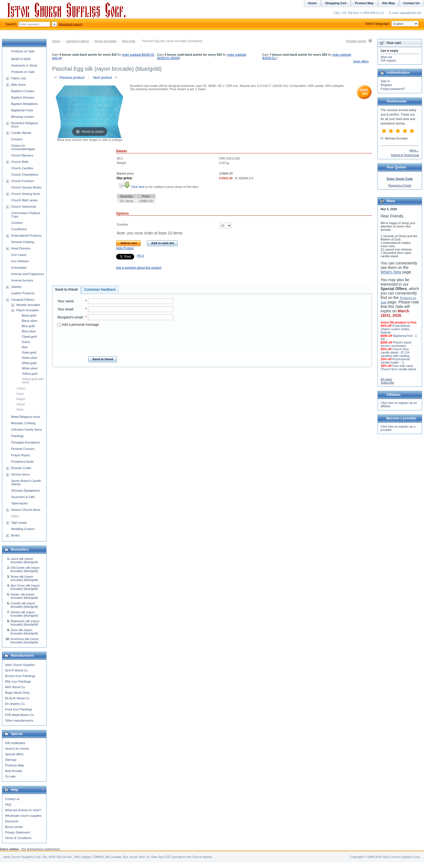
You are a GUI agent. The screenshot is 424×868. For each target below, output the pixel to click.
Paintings (17, 436)
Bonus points (14, 827)
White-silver (30, 368)
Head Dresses (21, 248)
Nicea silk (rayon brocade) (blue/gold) (24, 578)
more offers (361, 61)
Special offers (14, 754)
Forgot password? (393, 89)
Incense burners (22, 280)
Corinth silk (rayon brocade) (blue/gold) (24, 605)
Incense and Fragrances (28, 274)
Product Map (364, 3)
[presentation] (115, 340)
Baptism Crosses (23, 91)
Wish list (386, 57)
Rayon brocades (106, 41)
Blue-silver (29, 331)
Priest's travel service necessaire (396, 344)
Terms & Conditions (18, 838)
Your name (65, 301)
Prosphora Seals (22, 462)
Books (15, 535)
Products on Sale (23, 51)
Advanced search (71, 24)
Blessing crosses (23, 117)
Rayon (21, 399)
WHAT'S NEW (21, 59)
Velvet (21, 404)
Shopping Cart (336, 3)
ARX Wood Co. (15, 687)
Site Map (389, 3)
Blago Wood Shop (17, 693)
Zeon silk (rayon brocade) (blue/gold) (24, 632)
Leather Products (23, 293)
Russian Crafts (21, 468)
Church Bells (20, 162)
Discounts (12, 821)
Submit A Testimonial (405, 155)
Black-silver (30, 321)
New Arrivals (14, 771)
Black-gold (29, 315)
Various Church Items (26, 510)
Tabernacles (19, 503)
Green (26, 342)
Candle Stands (21, 133)
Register (386, 85)
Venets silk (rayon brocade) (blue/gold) (24, 614)
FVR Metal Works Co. (20, 715)
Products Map (14, 765)
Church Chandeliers (25, 175)
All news (386, 379)
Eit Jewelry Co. (15, 704)
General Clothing (23, 242)
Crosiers (17, 223)
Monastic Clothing (23, 423)
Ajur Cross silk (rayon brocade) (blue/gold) (25, 587)
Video (15, 516)
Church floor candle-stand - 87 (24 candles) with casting (395, 352)
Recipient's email (70, 317)
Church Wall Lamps (24, 200)
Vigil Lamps (19, 523)
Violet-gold (29, 352)
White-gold (29, 363)
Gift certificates (15, 743)
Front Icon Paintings (19, 709)
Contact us (12, 799)
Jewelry (16, 287)
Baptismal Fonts (22, 110)
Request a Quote (400, 185)
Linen (20, 394)
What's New (391, 272)
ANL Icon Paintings (18, 681)
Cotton (21, 388)
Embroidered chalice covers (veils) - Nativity (396, 329)
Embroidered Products (26, 236)
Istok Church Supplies (20, 665)
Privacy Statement (17, 832)
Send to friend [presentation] (66, 290)
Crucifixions (19, 229)
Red (24, 347)
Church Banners (22, 155)
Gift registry (388, 60)
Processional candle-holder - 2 (395, 361)
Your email (65, 309)
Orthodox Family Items (27, 430)
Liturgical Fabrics (77, 41)
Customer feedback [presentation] (100, 290)
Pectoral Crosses (23, 449)
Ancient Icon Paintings (20, 676)
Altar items (18, 85)
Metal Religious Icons (26, 417)
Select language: (392, 24)
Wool (20, 410)
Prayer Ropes (20, 455)
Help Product (125, 248)
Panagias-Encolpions (25, 442)
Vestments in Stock (24, 65)
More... (414, 150)
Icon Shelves (20, 261)
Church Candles (22, 168)
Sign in (385, 81)
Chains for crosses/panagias (23, 147)
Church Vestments (24, 207)
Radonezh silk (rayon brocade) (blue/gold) (25, 623)
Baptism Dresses (23, 97)
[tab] (66, 290)
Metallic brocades (28, 305)
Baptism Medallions (24, 104)
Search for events (17, 749)
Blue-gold (129, 41)
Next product (105, 78)
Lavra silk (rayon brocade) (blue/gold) (24, 560)
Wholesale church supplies (23, 816)
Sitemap (11, 760)
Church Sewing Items (26, 194)
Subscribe (387, 382)
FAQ (8, 805)
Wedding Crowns (23, 529)
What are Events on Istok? (23, 810)
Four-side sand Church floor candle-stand (398, 367)
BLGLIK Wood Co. (18, 698)
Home (56, 41)
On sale (10, 776)
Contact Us (411, 3)
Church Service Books (26, 187)
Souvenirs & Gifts (23, 497)
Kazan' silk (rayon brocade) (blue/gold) (24, 596)
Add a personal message (78, 325)
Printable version (356, 41)
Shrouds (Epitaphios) (25, 491)
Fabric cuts (19, 78)
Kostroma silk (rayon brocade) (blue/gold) (24, 641)
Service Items (20, 474)
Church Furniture (23, 181)
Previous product (69, 78)
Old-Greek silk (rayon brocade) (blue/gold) (25, 569)
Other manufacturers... (20, 720)
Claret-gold (29, 337)
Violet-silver (30, 358)
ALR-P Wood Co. (17, 670)
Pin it (140, 256)
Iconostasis (19, 268)
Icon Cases (19, 255)
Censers (17, 139)
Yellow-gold (30, 374)
